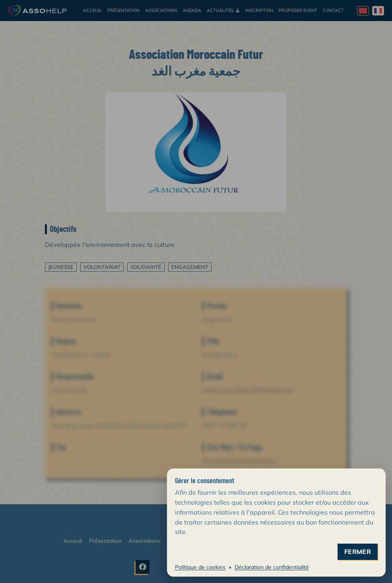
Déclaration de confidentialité (272, 567)
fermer (358, 552)
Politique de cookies (200, 567)
